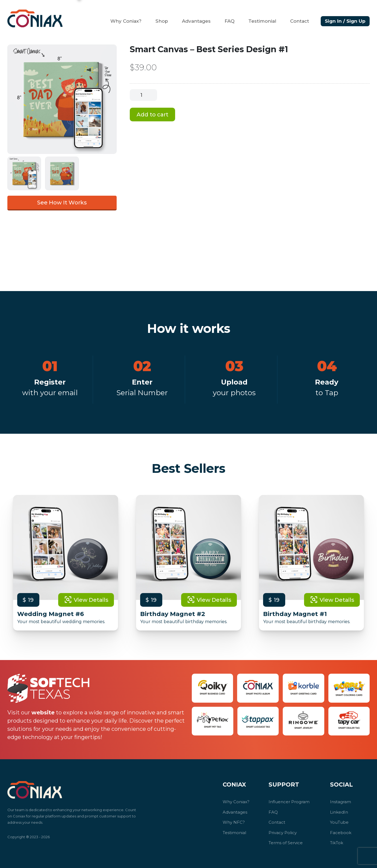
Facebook (341, 833)
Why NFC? (234, 822)
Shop (162, 21)
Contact (300, 21)
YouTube (339, 822)
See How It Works (62, 203)
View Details (86, 600)
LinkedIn (339, 812)
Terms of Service (286, 843)
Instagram (341, 802)
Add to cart (152, 115)
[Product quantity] (143, 95)
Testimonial (262, 21)
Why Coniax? (126, 21)
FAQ (229, 21)
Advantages (196, 21)
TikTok (337, 843)
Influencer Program (289, 802)
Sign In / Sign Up (345, 21)
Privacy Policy (283, 833)
